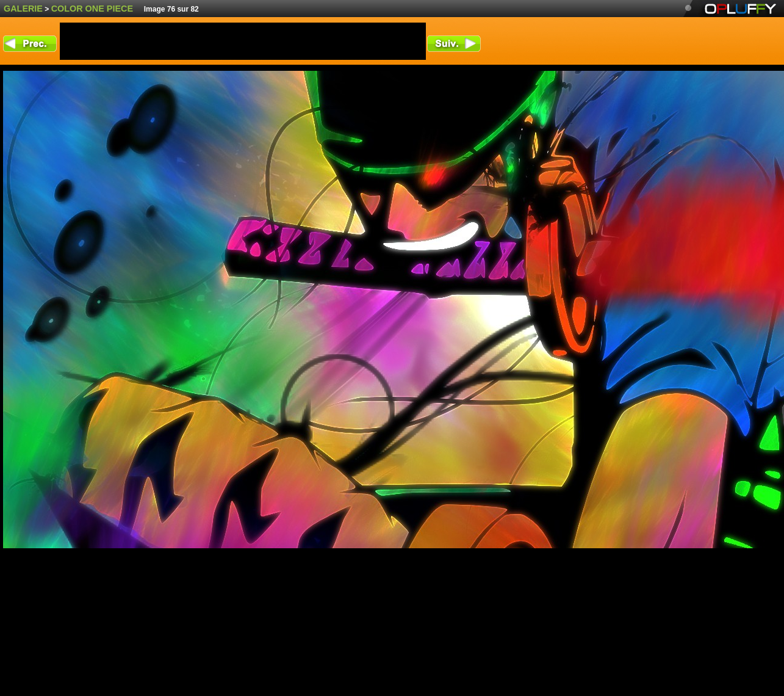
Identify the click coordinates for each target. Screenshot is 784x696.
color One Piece (92, 9)
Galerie (23, 9)
